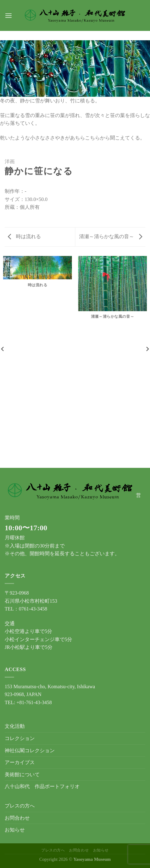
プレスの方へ (20, 806)
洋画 (10, 162)
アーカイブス (20, 762)
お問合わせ (17, 818)
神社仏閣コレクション (30, 750)
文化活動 (15, 726)
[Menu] (8, 15)
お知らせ (15, 830)
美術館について (22, 775)
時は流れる (24, 236)
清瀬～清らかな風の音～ (111, 236)
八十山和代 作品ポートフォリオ (42, 786)
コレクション (20, 738)
